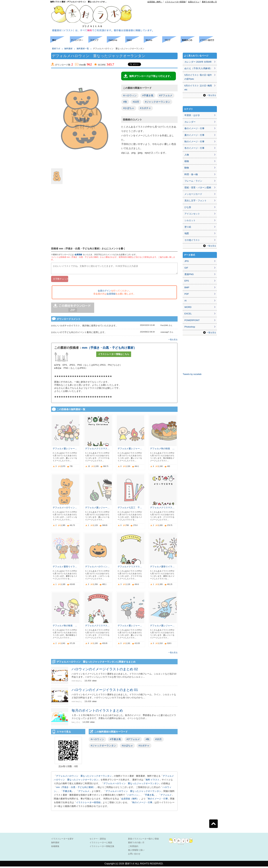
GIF (186, 268)
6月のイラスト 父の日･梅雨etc (198, 88)
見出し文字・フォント (196, 201)
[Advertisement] (178, 10)
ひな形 (188, 207)
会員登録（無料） (155, 2)
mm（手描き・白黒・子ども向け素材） (109, 349)
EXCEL (188, 314)
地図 (187, 233)
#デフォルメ (166, 95)
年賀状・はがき (192, 115)
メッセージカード (193, 194)
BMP (187, 287)
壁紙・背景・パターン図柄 (198, 188)
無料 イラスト (153, 781)
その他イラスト (192, 240)
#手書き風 (148, 95)
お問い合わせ (134, 855)
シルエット (190, 220)
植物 (187, 161)
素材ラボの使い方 (209, 2)
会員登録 (78, 254)
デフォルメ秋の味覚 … (162, 450)
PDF (187, 294)
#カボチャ (145, 108)
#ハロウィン (130, 95)
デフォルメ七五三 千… (130, 509)
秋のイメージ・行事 (158, 800)
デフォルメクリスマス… (97, 450)
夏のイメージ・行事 (194, 135)
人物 (187, 155)
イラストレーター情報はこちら (114, 356)
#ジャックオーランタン (158, 102)
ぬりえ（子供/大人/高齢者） (198, 68)
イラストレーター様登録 (175, 2)
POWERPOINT (192, 320)
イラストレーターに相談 (101, 844)
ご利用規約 (133, 848)
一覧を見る (173, 341)
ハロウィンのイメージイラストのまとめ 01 (105, 691)
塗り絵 (188, 227)
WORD (188, 307)
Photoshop (190, 327)
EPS (187, 281)
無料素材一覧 (83, 49)
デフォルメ (84, 793)
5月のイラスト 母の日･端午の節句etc (198, 77)
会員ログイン (194, 2)
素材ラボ (56, 49)
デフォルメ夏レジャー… (65, 450)
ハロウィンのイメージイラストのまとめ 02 (105, 671)
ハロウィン (133, 796)
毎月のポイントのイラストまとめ (97, 712)
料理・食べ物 (191, 174)
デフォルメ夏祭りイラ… (65, 568)
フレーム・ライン (193, 181)
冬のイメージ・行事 (194, 148)
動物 (187, 168)
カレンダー (190, 122)
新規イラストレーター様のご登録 (143, 840)
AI (185, 301)
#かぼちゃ (129, 108)
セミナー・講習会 (98, 840)
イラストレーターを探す (62, 840)
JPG (187, 261)
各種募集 (55, 848)
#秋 (125, 102)
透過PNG (189, 274)
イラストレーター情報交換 (102, 848)
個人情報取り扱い (136, 852)
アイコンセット (192, 214)
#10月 (136, 102)
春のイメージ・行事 (194, 128)
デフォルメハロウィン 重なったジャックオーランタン (84, 777)
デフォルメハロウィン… (65, 509)
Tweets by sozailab (192, 374)
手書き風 (67, 793)
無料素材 (68, 49)
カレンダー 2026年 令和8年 (198, 62)
